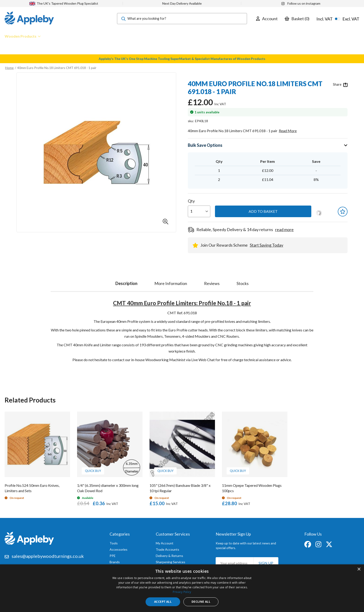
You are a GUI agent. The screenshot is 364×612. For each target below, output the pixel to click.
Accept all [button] (163, 602)
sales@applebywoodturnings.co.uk (48, 556)
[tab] (126, 282)
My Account (165, 543)
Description (126, 283)
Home (9, 68)
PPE (113, 556)
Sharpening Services (171, 562)
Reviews (212, 283)
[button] (166, 222)
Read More (288, 131)
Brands (115, 562)
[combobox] (182, 19)
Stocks (243, 283)
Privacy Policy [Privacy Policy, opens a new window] (182, 592)
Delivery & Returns (169, 556)
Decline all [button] (201, 602)
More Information (171, 283)
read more (284, 229)
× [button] (359, 569)
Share (340, 85)
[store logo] (29, 19)
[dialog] (182, 588)
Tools (114, 543)
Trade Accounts (167, 549)
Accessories (119, 549)
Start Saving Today (266, 245)
